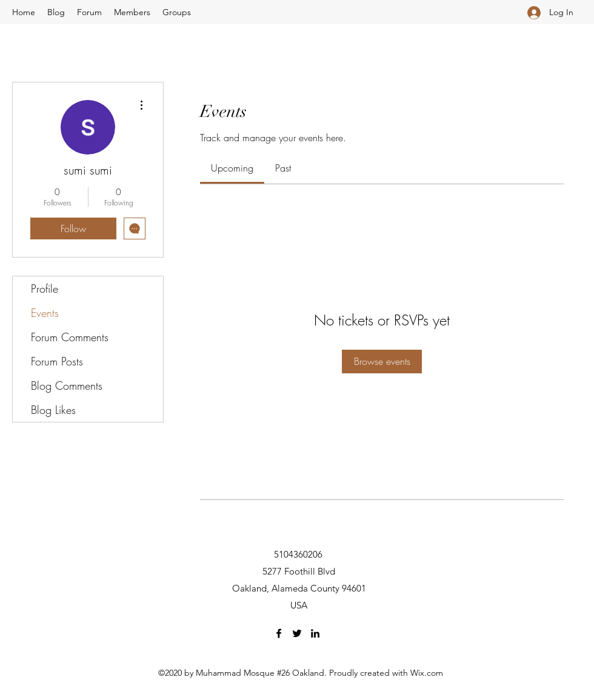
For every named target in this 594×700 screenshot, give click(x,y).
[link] (232, 168)
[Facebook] (279, 633)
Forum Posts (57, 361)
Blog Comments (67, 385)
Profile (45, 288)
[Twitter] (297, 633)
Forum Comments (70, 337)
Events (45, 313)
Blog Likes (53, 410)
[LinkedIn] (315, 633)
